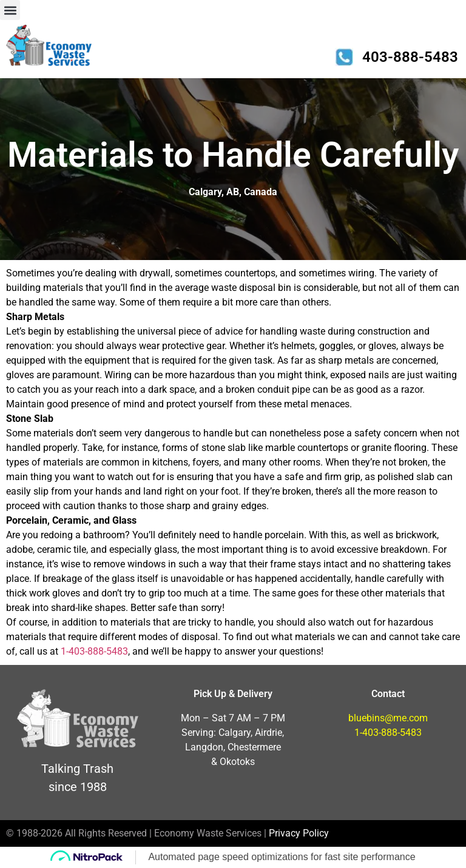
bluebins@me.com (388, 718)
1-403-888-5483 (94, 651)
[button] (10, 10)
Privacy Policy (299, 833)
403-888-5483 (410, 57)
